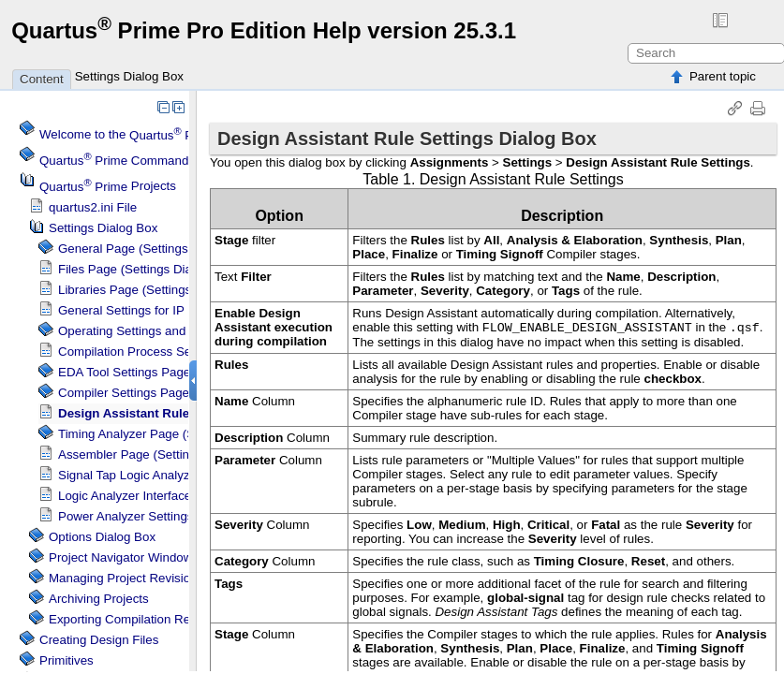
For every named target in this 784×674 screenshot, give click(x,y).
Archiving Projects (99, 599)
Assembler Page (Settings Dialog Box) (164, 454)
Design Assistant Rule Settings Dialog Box (185, 413)
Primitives (67, 660)
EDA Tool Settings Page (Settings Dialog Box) (185, 372)
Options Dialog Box (102, 537)
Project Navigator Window (120, 557)
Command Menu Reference (162, 161)
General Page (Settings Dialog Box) (157, 249)
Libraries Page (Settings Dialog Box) (159, 290)
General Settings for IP (121, 310)
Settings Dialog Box (129, 76)
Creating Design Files (99, 640)
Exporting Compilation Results (133, 619)
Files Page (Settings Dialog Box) (148, 269)
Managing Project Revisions (126, 578)
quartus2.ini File (93, 207)
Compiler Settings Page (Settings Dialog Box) (184, 393)
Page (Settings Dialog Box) (179, 434)
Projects (108, 187)
